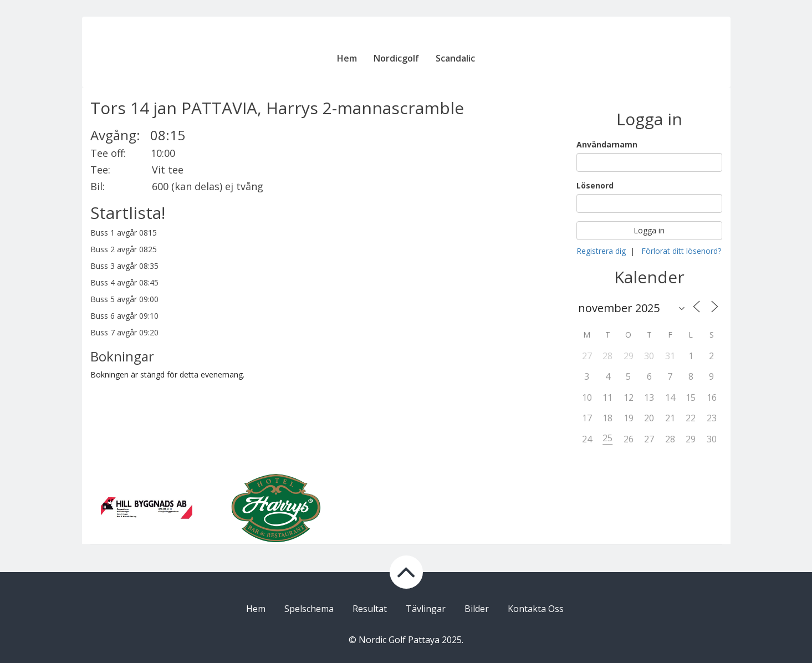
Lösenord (595, 185)
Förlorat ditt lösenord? (681, 251)
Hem (347, 58)
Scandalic (455, 58)
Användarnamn (607, 144)
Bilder (477, 609)
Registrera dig (601, 251)
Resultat (370, 609)
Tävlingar (426, 609)
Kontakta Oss (536, 609)
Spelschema (309, 609)
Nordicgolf (396, 58)
